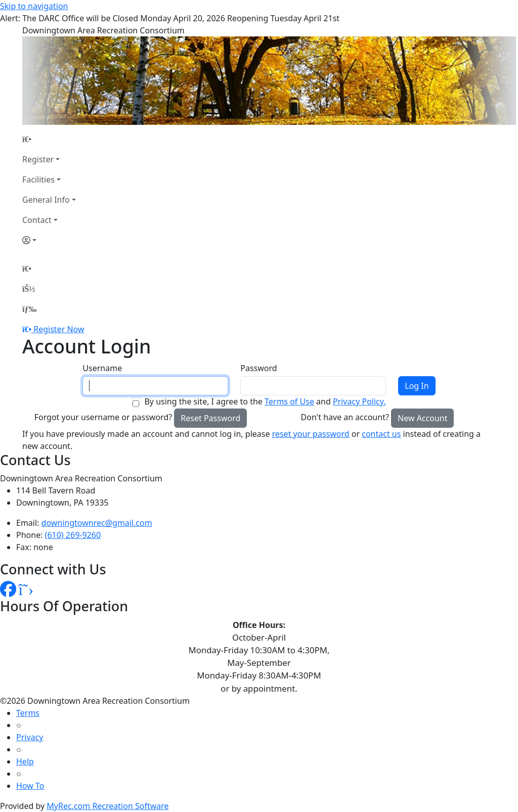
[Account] (49, 240)
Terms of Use (289, 401)
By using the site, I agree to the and (265, 401)
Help (25, 761)
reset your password (311, 434)
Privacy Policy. (359, 401)
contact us (381, 434)
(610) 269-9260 (73, 535)
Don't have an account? (345, 417)
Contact (37, 220)
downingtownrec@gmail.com (97, 523)
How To (30, 786)
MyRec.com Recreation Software (107, 806)
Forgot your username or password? (103, 417)
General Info (46, 200)
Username (102, 368)
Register (38, 159)
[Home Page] (49, 139)
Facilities (38, 179)
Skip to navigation (34, 6)
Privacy (30, 737)
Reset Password (210, 418)
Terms (28, 713)
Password (258, 368)
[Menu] (29, 309)
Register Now (59, 329)
